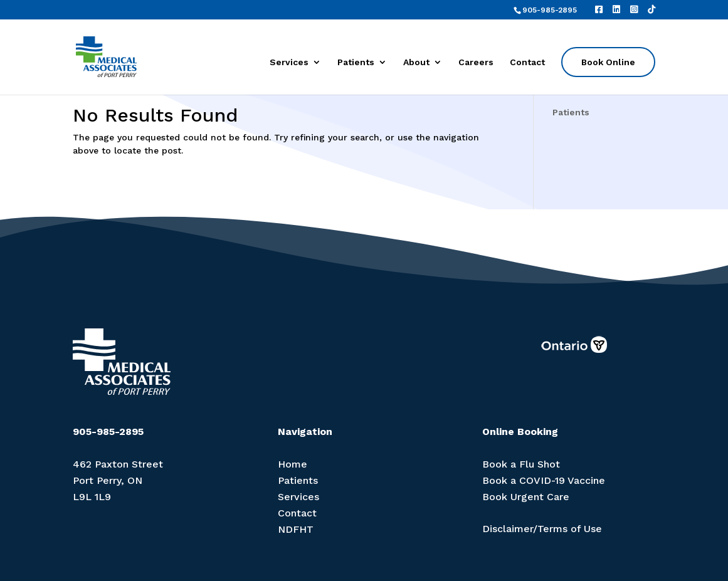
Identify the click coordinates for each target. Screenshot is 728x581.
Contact (527, 62)
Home (293, 464)
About (416, 62)
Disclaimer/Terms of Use (542, 529)
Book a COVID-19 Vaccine (544, 480)
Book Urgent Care (526, 497)
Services (289, 62)
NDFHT (296, 529)
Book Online (608, 62)
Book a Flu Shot (521, 464)
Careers (476, 62)
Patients (356, 62)
